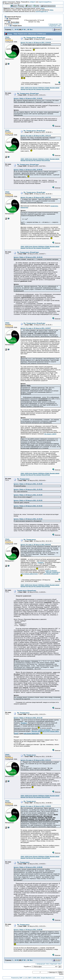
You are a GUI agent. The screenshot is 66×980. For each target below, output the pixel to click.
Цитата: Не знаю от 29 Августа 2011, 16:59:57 (36, 328)
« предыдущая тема (55, 24)
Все (31, 30)
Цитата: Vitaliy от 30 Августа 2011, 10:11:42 (28, 718)
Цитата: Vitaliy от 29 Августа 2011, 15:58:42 (28, 170)
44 (16, 30)
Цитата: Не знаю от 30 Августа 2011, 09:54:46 (36, 545)
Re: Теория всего (23, 479)
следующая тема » (55, 26)
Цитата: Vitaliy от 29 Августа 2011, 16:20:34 (28, 257)
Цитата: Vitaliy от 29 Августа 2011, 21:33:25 (28, 484)
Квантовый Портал (14, 17)
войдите (33, 2)
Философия (15, 22)
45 (18, 30)
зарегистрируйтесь (45, 2)
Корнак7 (16, 24)
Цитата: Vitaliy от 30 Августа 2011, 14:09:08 (28, 867)
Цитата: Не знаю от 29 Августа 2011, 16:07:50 (36, 197)
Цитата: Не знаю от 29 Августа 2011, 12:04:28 (36, 43)
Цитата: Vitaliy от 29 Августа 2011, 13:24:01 (28, 98)
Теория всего (17, 26)
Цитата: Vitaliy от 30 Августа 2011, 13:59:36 (28, 930)
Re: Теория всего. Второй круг (34, 38)
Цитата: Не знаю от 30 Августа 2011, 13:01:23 (36, 760)
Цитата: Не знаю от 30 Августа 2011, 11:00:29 (36, 806)
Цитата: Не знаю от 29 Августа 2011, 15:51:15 (36, 136)
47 (23, 30)
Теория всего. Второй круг (27, 591)
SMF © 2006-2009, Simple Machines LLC (41, 978)
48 (25, 30)
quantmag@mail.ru (42, 11)
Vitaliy (7, 37)
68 (28, 30)
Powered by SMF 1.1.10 (19, 978)
